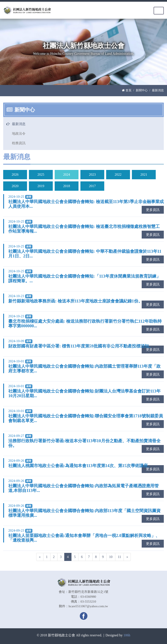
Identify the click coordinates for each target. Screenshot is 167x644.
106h (127, 635)
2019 (41, 186)
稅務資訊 (19, 143)
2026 (15, 174)
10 (111, 557)
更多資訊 (153, 210)
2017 (92, 186)
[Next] (127, 557)
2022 (118, 174)
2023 (92, 174)
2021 (144, 174)
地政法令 (19, 133)
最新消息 (19, 124)
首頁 (127, 90)
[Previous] (40, 557)
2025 (41, 174)
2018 (67, 186)
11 (119, 557)
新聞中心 (142, 90)
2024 (67, 174)
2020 (15, 186)
